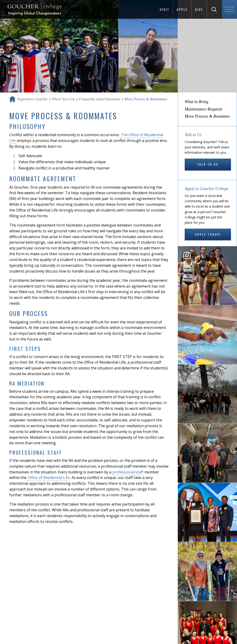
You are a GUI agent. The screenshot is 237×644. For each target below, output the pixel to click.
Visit (165, 9)
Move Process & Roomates (207, 116)
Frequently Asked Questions (100, 99)
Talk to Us (208, 164)
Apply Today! (208, 234)
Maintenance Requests (203, 109)
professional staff (128, 472)
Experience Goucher (33, 99)
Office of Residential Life (49, 478)
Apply (182, 9)
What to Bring (196, 102)
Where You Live (63, 99)
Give (199, 9)
